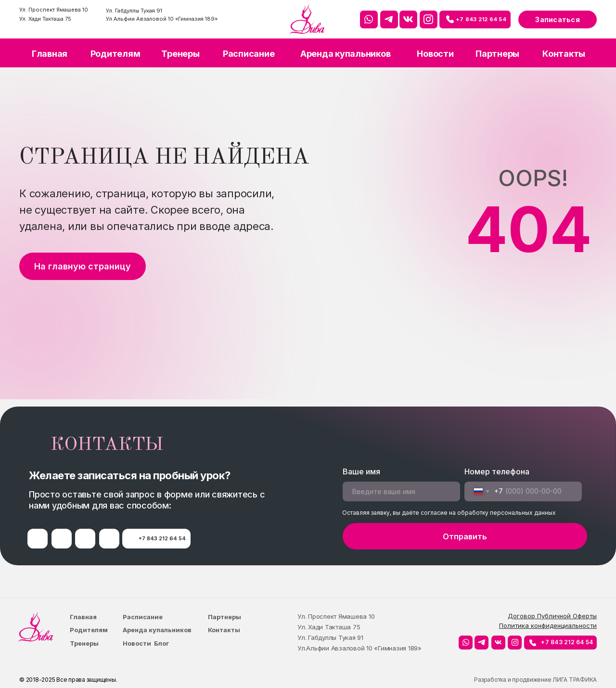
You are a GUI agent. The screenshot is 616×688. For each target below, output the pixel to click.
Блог (161, 643)
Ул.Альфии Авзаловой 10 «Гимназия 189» (162, 19)
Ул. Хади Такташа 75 (45, 19)
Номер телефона (497, 471)
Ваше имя (361, 471)
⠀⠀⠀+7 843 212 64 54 (475, 19)
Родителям (115, 54)
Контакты (564, 54)
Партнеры (497, 54)
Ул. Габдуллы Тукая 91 (134, 11)
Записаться (558, 19)
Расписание (249, 54)
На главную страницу (83, 266)
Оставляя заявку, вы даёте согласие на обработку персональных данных (449, 513)
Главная (50, 54)
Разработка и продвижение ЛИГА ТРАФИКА (535, 680)
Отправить (465, 536)
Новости (435, 54)
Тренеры (180, 54)
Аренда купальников (346, 54)
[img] (307, 19)
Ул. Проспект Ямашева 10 (54, 10)
